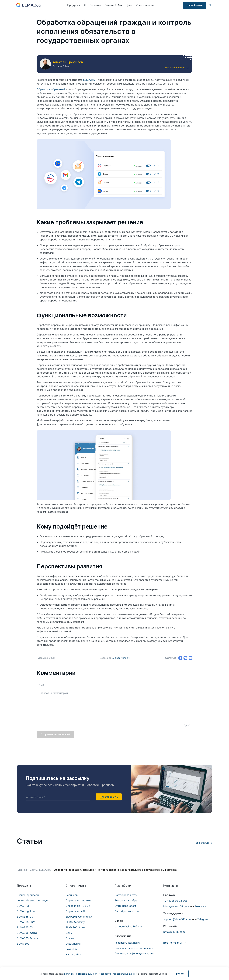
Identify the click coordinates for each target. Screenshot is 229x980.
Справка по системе (78, 900)
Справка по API (75, 911)
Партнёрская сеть (126, 895)
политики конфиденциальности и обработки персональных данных (101, 974)
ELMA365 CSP (26, 917)
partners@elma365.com (129, 926)
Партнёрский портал (127, 911)
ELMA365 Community (79, 917)
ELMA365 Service (28, 938)
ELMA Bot (23, 944)
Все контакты (172, 943)
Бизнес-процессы (28, 895)
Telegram (200, 906)
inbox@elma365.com (176, 906)
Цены (129, 5)
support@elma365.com (177, 919)
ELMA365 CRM (26, 922)
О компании (73, 944)
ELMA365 (89, 80)
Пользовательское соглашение (134, 948)
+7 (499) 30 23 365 (175, 901)
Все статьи (202, 843)
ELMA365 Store (75, 927)
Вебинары (72, 895)
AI (85, 5)
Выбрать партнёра (126, 900)
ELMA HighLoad (27, 911)
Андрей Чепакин (121, 658)
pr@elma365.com (174, 932)
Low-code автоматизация (33, 900)
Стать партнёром (125, 906)
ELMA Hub (23, 906)
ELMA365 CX (25, 927)
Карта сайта (73, 954)
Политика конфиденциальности (134, 953)
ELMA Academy (75, 922)
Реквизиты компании (127, 943)
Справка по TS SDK (78, 906)
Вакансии (71, 949)
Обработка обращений (51, 89)
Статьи (70, 938)
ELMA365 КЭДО (27, 933)
